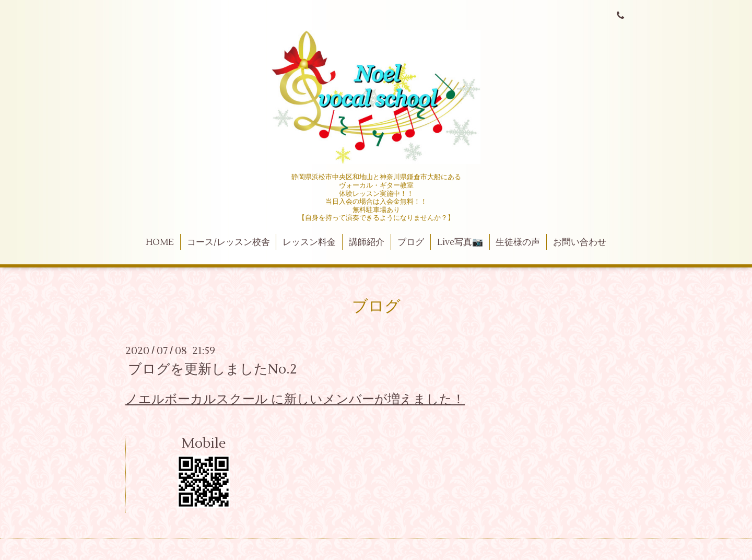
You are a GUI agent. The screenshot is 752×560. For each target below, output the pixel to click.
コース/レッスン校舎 (228, 242)
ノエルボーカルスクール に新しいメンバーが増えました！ (295, 399)
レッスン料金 (309, 242)
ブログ (411, 242)
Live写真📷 (460, 242)
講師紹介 (367, 242)
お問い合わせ (580, 242)
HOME (160, 242)
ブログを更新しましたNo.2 (213, 369)
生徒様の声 (518, 242)
